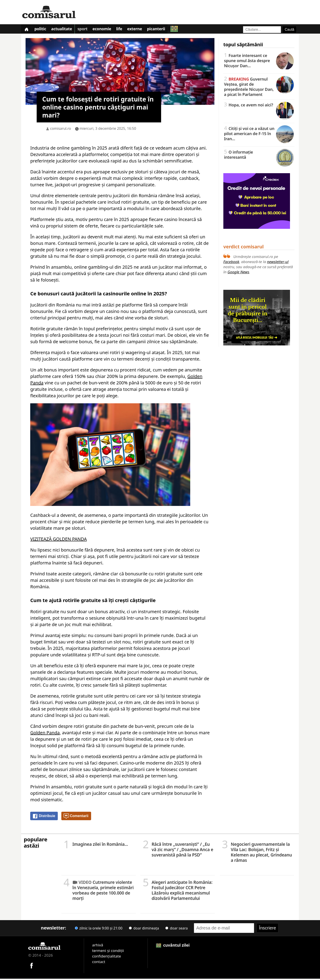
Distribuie (44, 817)
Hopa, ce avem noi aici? (259, 106)
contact (99, 963)
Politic (42, 30)
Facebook (231, 263)
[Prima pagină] (27, 29)
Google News (238, 273)
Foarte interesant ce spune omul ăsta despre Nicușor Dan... (259, 62)
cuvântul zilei (173, 946)
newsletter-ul (278, 263)
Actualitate (65, 30)
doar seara (176, 929)
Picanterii (166, 30)
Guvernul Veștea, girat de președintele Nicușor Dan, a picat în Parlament (259, 88)
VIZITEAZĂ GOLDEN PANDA (58, 540)
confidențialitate (106, 957)
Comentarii (76, 817)
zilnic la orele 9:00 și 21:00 (99, 929)
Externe (143, 30)
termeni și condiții (108, 952)
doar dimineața (144, 929)
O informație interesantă (259, 156)
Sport (87, 30)
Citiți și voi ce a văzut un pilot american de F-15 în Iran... (259, 135)
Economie (108, 30)
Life (127, 30)
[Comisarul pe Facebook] (32, 966)
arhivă (98, 946)
